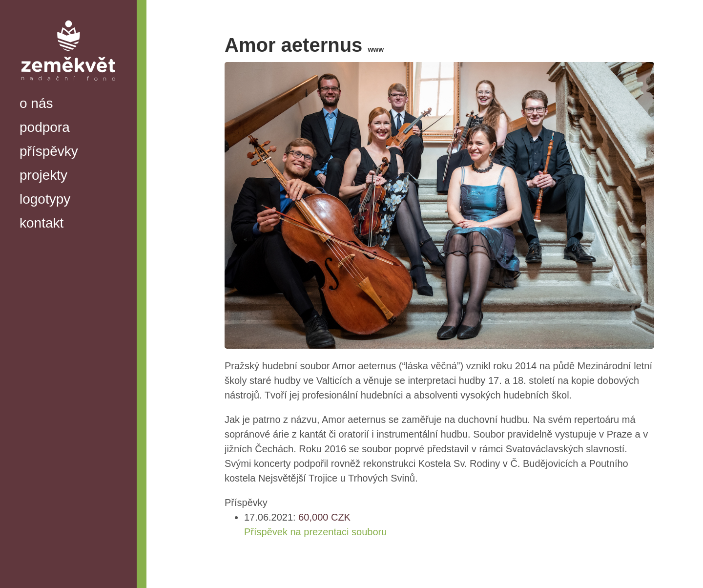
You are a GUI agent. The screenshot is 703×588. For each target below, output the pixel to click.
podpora (45, 127)
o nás (36, 103)
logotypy (45, 199)
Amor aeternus (304, 45)
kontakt (41, 223)
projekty (43, 175)
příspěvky (49, 151)
